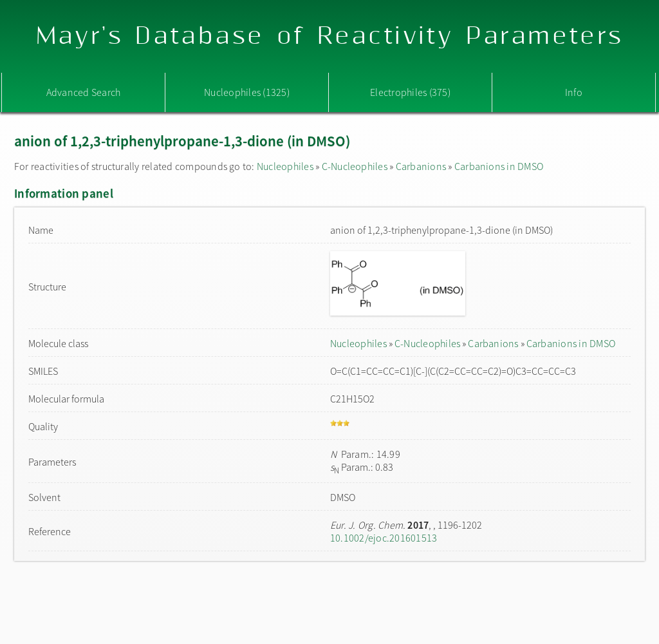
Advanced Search (84, 92)
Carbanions (421, 166)
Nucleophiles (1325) (247, 92)
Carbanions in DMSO (499, 166)
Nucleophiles (285, 166)
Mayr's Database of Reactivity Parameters (330, 36)
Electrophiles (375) (410, 92)
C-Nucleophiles (355, 166)
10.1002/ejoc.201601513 (384, 538)
